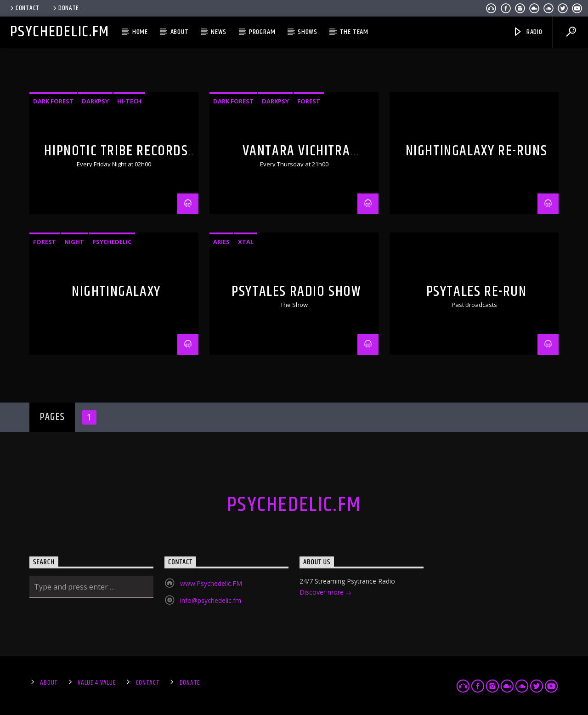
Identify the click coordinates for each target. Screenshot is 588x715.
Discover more (326, 593)
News (219, 32)
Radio (528, 32)
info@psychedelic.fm (211, 600)
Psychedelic (112, 242)
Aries (221, 242)
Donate (65, 8)
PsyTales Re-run (477, 292)
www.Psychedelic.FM (211, 583)
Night (74, 242)
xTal (246, 242)
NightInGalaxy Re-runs (477, 151)
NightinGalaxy (116, 292)
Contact (24, 8)
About (180, 32)
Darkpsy (95, 101)
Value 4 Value (97, 683)
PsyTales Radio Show (296, 292)
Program (262, 32)
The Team (354, 32)
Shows (308, 32)
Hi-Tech (129, 101)
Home (140, 32)
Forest (309, 101)
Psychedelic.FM (60, 32)
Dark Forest (53, 101)
